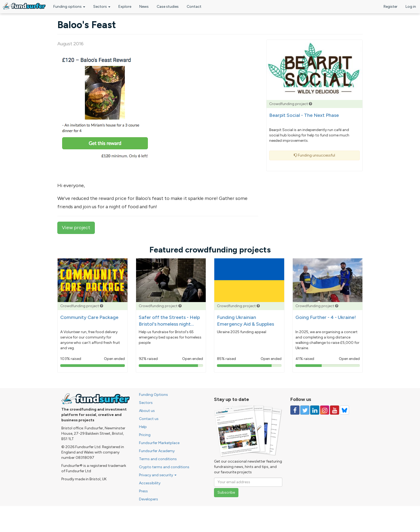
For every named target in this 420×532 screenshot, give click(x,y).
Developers (149, 499)
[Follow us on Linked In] (315, 410)
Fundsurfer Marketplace (159, 443)
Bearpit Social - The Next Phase (304, 115)
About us (147, 411)
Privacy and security (158, 475)
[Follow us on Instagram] (325, 410)
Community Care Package (89, 317)
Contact (194, 7)
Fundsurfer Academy (157, 451)
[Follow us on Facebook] (295, 410)
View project (76, 228)
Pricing (145, 435)
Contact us (149, 419)
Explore (125, 7)
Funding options (69, 7)
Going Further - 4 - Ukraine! (326, 317)
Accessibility (150, 483)
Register (391, 7)
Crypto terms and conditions (164, 467)
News (144, 7)
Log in (411, 7)
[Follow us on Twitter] (305, 410)
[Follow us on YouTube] (335, 410)
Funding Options (153, 395)
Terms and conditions (158, 459)
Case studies (168, 7)
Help (143, 427)
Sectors (102, 7)
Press (143, 491)
